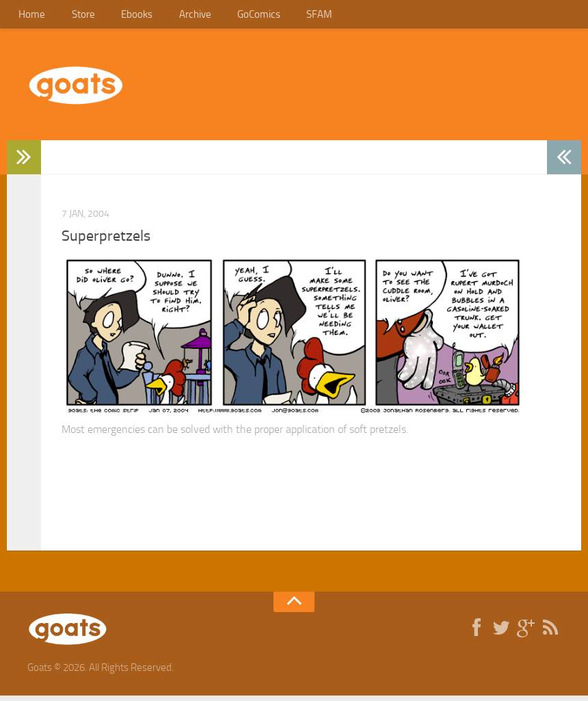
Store (75, 17)
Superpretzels (106, 241)
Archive (176, 17)
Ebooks (123, 17)
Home (30, 17)
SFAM (289, 17)
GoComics (234, 17)
